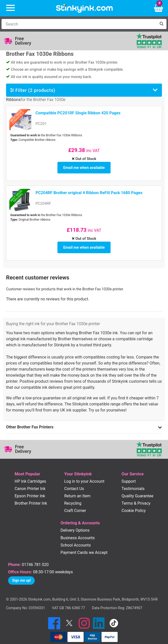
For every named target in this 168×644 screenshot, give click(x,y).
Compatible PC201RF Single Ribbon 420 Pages (78, 113)
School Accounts (76, 539)
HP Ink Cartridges (30, 475)
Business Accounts (78, 532)
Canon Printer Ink (30, 483)
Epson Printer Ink (30, 490)
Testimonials (133, 483)
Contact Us (74, 483)
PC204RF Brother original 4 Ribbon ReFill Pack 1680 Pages (89, 190)
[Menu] (10, 8)
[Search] (79, 24)
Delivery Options (75, 524)
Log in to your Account (84, 475)
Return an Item (77, 490)
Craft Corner (75, 505)
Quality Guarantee (138, 490)
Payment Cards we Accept (84, 547)
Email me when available (84, 166)
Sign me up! (21, 575)
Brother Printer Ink (31, 497)
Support (129, 475)
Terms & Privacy (136, 497)
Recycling (73, 497)
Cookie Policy (134, 505)
